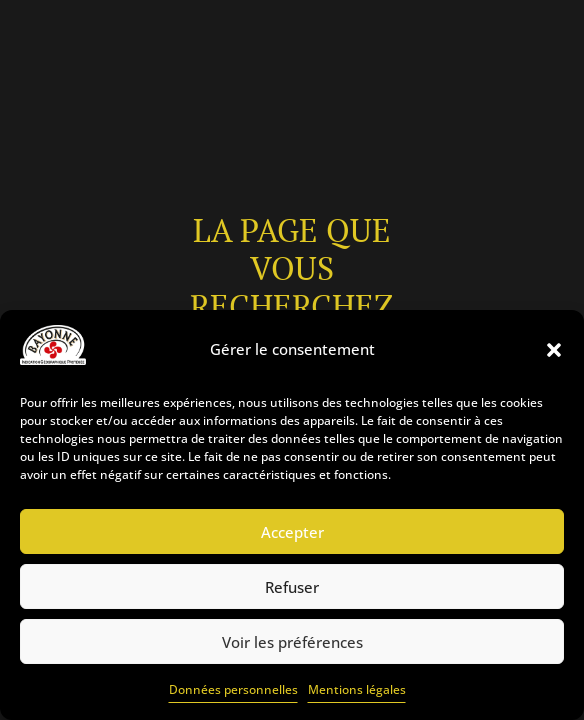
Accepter (292, 532)
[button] (554, 350)
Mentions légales (357, 689)
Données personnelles (233, 689)
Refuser (292, 587)
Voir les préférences (292, 642)
